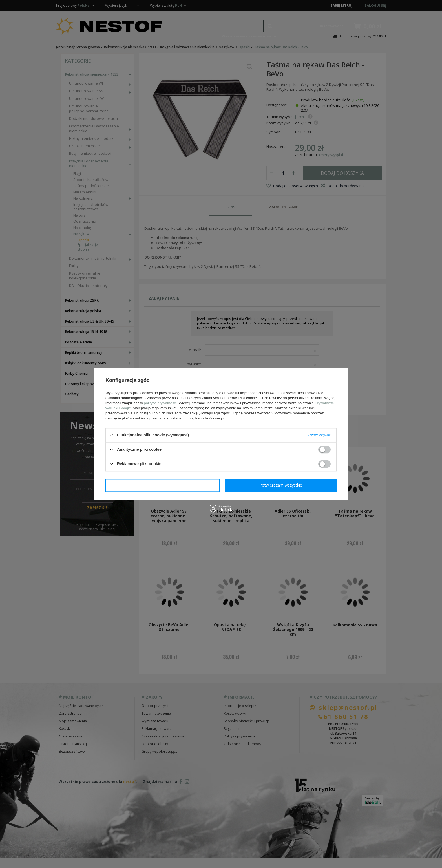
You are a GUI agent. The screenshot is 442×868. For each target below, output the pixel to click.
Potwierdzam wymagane (163, 485)
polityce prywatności (160, 403)
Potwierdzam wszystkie (281, 485)
